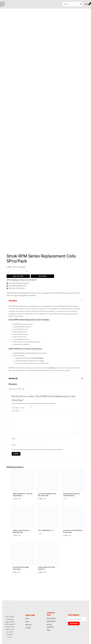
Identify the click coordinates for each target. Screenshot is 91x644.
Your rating (16, 408)
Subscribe (74, 623)
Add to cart (18, 276)
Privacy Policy (51, 618)
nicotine (54, 368)
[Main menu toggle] (2, 4)
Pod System (41, 359)
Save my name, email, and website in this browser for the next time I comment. (40, 451)
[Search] (81, 4)
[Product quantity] (17, 272)
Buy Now (42, 276)
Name (14, 440)
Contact (28, 628)
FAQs (48, 630)
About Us (28, 625)
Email (14, 446)
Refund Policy (51, 621)
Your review (16, 411)
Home (27, 618)
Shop (27, 621)
